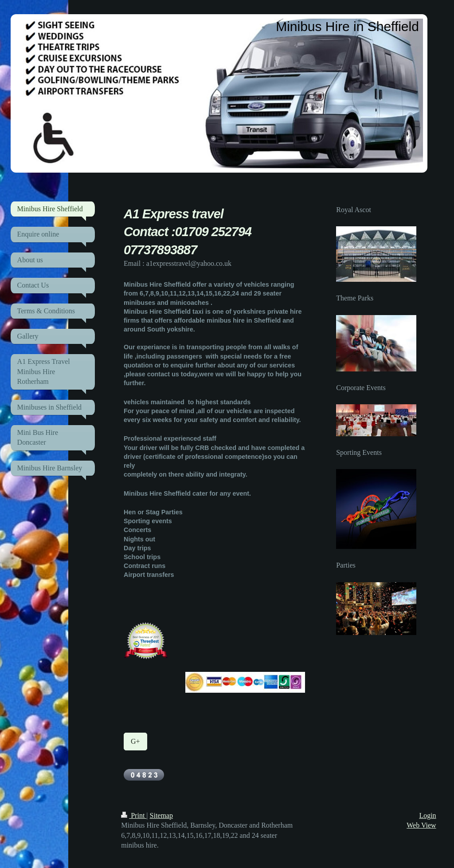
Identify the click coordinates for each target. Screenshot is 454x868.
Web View (421, 825)
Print (134, 815)
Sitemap (161, 815)
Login (427, 815)
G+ (135, 741)
